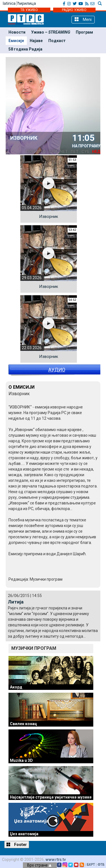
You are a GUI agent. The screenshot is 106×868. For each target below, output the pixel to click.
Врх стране (39, 865)
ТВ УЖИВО (29, 10)
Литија (16, 602)
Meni (83, 19)
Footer (17, 844)
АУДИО (57, 370)
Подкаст (57, 41)
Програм (84, 32)
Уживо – (51, 32)
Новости (17, 32)
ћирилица (27, 3)
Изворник (49, 217)
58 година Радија (25, 49)
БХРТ (91, 865)
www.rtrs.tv (56, 860)
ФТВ (101, 865)
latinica (9, 3)
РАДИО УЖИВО (74, 10)
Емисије (16, 41)
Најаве (36, 41)
